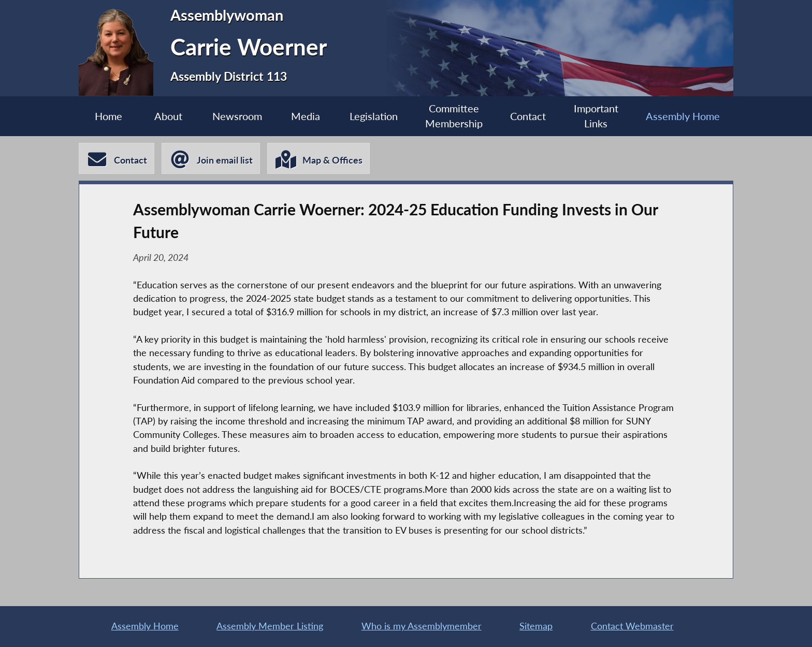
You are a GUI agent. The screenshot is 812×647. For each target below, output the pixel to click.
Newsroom (237, 116)
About (168, 116)
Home (108, 116)
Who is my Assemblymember (422, 626)
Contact (528, 116)
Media (306, 116)
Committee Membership (454, 116)
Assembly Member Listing (270, 626)
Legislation (374, 116)
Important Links (596, 116)
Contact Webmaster (632, 626)
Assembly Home (683, 116)
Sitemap (536, 626)
